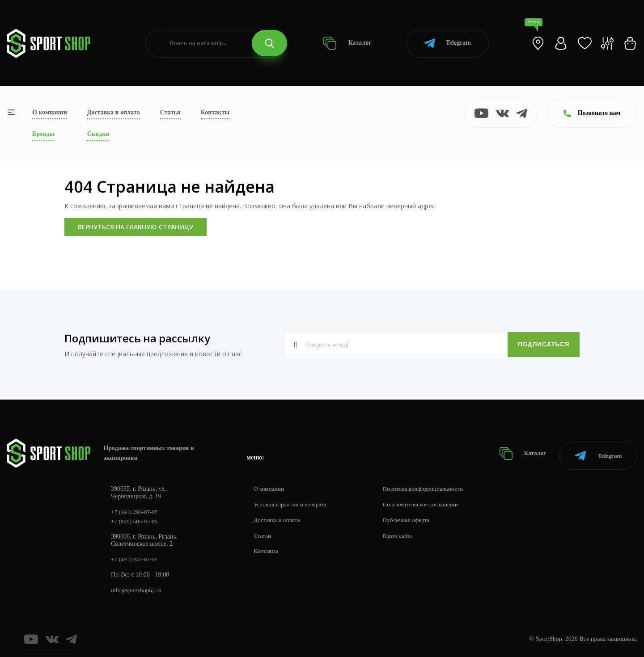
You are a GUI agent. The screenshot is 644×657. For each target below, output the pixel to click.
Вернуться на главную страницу (136, 227)
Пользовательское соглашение (428, 500)
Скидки (98, 134)
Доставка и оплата (114, 112)
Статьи (170, 112)
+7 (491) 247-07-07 (136, 556)
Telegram (447, 43)
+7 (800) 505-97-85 (136, 518)
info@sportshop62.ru (138, 588)
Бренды (43, 134)
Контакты (215, 112)
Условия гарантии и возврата (292, 500)
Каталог (347, 43)
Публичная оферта (412, 516)
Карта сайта (403, 532)
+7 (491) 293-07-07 (136, 508)
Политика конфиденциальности (430, 485)
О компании (50, 112)
